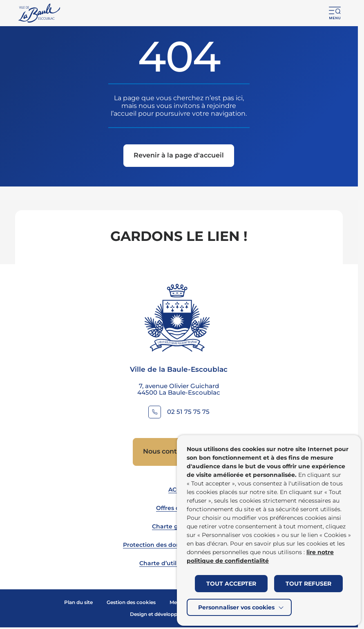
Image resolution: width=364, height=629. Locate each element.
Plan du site (78, 602)
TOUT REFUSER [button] (308, 584)
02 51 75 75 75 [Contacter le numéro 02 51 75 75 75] (188, 412)
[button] (335, 13)
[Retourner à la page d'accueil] (40, 13)
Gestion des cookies (131, 602)
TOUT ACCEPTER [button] (231, 584)
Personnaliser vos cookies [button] (236, 607)
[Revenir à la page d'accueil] (179, 156)
